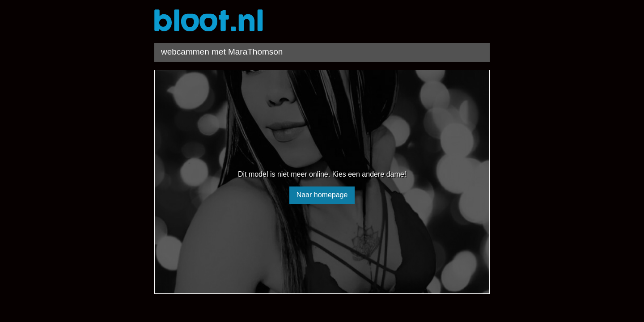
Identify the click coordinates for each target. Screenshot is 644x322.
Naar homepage (322, 195)
